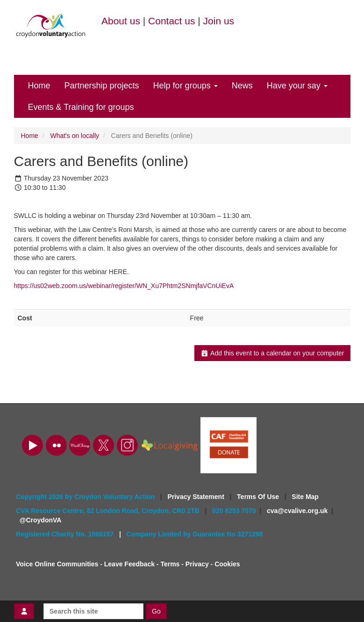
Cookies (227, 564)
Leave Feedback (129, 564)
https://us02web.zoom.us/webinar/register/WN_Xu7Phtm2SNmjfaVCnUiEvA (124, 286)
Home (39, 86)
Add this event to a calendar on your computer (272, 353)
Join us (219, 21)
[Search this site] (93, 611)
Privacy (197, 564)
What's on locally (75, 136)
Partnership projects (102, 86)
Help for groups (186, 86)
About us (121, 21)
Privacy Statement (196, 497)
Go (156, 611)
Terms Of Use (259, 497)
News (242, 86)
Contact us (171, 21)
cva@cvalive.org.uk (297, 511)
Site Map (305, 497)
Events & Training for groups (81, 107)
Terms (170, 564)
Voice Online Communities (57, 564)
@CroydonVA (41, 520)
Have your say (297, 86)
